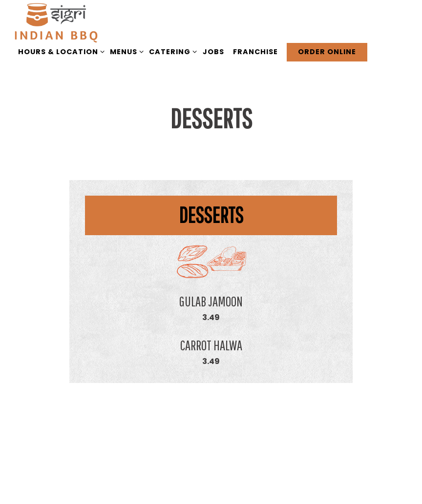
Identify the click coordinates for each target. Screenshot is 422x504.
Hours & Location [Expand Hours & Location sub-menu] (60, 51)
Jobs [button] (213, 52)
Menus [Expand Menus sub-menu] (125, 51)
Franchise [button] (255, 52)
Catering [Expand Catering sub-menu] (171, 51)
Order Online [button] (327, 52)
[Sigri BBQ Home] (56, 23)
